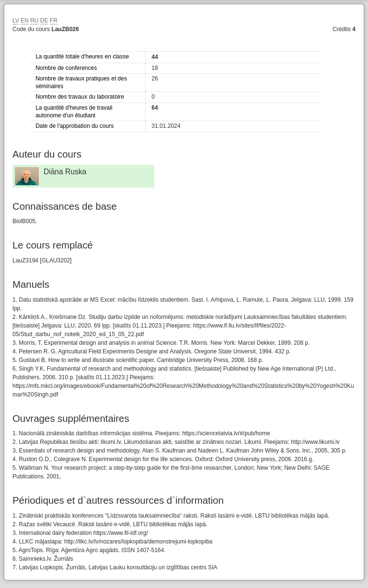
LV (16, 21)
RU (34, 21)
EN (25, 21)
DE (44, 21)
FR (54, 21)
